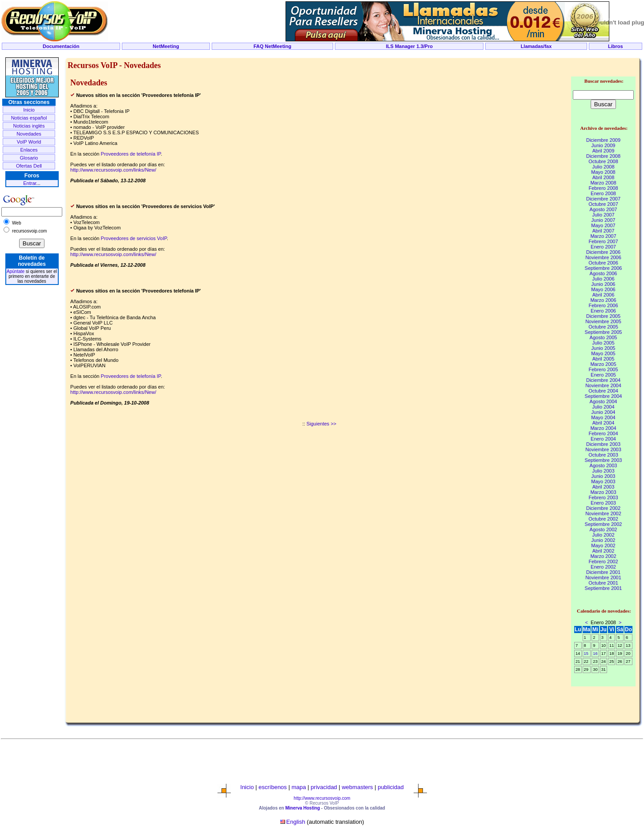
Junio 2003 (604, 476)
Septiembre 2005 (604, 332)
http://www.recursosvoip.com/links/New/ (113, 170)
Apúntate (16, 271)
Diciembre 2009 (603, 140)
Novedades (29, 134)
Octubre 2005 (603, 327)
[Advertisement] (322, 54)
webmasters (357, 787)
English (296, 822)
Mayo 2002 (603, 545)
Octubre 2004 (603, 391)
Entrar (30, 183)
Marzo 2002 (603, 556)
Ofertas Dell (29, 166)
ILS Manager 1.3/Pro (409, 46)
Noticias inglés (29, 126)
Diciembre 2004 (603, 380)
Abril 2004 (604, 423)
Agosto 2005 (604, 337)
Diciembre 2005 (603, 316)
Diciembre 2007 (603, 199)
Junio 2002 (604, 540)
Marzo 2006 (603, 300)
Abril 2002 (604, 551)
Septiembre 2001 (604, 588)
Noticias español (29, 118)
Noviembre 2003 (603, 449)
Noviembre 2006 (603, 257)
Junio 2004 (604, 412)
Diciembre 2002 (603, 508)
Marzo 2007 (603, 236)
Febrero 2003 (603, 497)
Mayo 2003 (603, 481)
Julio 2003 (603, 471)
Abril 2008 (604, 177)
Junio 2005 (604, 348)
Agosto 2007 (604, 209)
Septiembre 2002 (604, 524)
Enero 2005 (603, 375)
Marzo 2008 (603, 183)
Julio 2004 (603, 407)
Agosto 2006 (604, 273)
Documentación (61, 46)
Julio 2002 (603, 535)
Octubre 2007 (603, 204)
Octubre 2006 (603, 263)
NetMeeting (166, 46)
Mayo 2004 (603, 417)
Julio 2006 (603, 279)
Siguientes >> (321, 424)
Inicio (29, 110)
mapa (299, 787)
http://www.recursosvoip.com (322, 798)
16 (595, 654)
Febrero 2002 (603, 561)
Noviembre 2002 (603, 513)
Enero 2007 (603, 247)
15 (586, 654)
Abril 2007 (604, 231)
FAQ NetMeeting (272, 46)
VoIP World (29, 142)
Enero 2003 (603, 503)
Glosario (29, 158)
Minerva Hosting (302, 808)
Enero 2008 (603, 193)
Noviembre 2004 (603, 385)
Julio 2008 (603, 167)
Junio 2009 (604, 145)
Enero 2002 (603, 567)
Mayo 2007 (603, 225)
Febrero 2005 (603, 369)
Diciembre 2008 (603, 156)
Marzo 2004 (603, 428)
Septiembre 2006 (604, 268)
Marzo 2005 (603, 364)
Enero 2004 (603, 439)
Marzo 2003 (603, 492)
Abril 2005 (604, 359)
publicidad (391, 787)
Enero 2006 (603, 311)
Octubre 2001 (603, 583)
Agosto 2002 (604, 529)
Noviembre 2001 (603, 577)
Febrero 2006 (603, 305)
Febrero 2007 (603, 241)
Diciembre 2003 (603, 444)
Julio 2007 (603, 215)
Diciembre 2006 (603, 252)
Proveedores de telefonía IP (131, 154)
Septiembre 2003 (604, 460)
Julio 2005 (603, 343)
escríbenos (273, 787)
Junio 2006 (604, 284)
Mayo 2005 (603, 353)
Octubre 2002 (603, 519)
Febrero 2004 (603, 433)
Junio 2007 (604, 220)
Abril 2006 (604, 295)
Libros (616, 46)
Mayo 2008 (603, 172)
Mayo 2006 (603, 289)
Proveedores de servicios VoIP (134, 238)
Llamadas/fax (536, 46)
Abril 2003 (604, 487)
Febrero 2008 (603, 188)
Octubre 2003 (603, 455)
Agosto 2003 (604, 465)
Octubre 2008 (603, 161)
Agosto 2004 (604, 401)
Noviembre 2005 (603, 321)
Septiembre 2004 (604, 396)
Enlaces (29, 150)
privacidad (324, 787)
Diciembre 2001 (603, 572)
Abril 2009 (604, 151)
